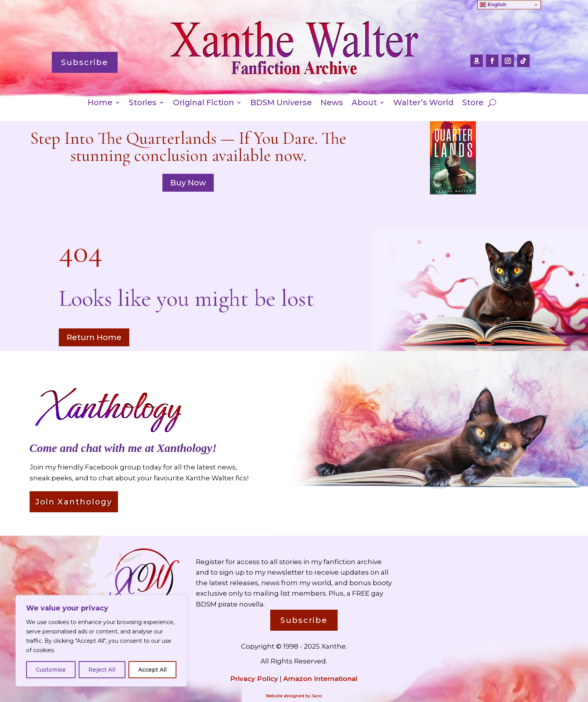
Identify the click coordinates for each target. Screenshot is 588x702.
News (332, 103)
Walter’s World (423, 103)
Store (473, 103)
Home (100, 103)
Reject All (102, 670)
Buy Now (188, 183)
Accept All (152, 670)
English (493, 5)
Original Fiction (203, 103)
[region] (101, 641)
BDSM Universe (281, 103)
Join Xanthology (74, 502)
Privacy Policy (254, 679)
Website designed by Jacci (294, 696)
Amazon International (320, 679)
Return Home (94, 337)
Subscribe (85, 62)
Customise (51, 670)
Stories (143, 103)
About (364, 103)
